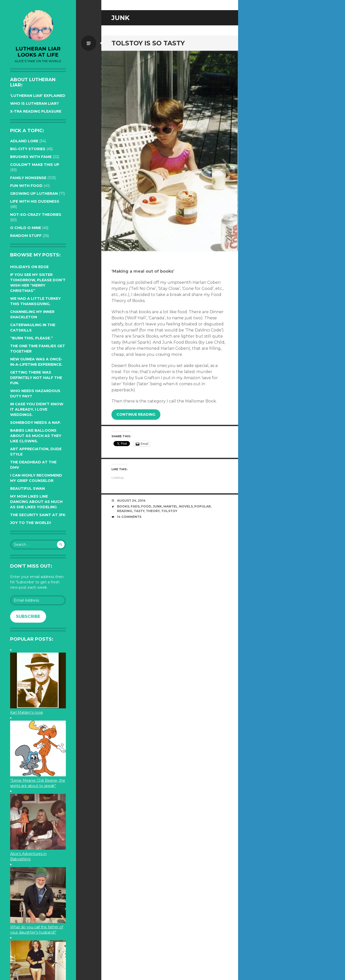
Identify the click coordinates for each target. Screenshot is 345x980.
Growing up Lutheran (34, 194)
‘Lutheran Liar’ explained (38, 96)
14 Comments (129, 517)
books (123, 506)
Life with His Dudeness (35, 201)
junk (157, 506)
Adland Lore (24, 141)
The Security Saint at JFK (38, 515)
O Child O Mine (26, 228)
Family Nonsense (28, 178)
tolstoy (169, 511)
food (146, 506)
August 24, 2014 (131, 501)
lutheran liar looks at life (38, 52)
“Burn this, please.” (32, 338)
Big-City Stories (28, 149)
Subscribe (28, 616)
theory (153, 511)
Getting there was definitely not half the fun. (36, 378)
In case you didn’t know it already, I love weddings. (37, 409)
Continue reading (136, 414)
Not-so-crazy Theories (36, 215)
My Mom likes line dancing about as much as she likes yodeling (36, 502)
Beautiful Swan (27, 488)
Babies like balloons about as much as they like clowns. (36, 436)
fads (135, 506)
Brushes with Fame (31, 157)
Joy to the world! (31, 523)
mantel (170, 506)
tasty (139, 511)
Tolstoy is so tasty (148, 43)
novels (186, 506)
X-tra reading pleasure (36, 111)
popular (203, 506)
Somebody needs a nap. (36, 423)
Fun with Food (26, 186)
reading (125, 511)
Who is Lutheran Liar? (34, 103)
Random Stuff (26, 236)
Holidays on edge (29, 267)
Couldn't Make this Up (35, 165)
